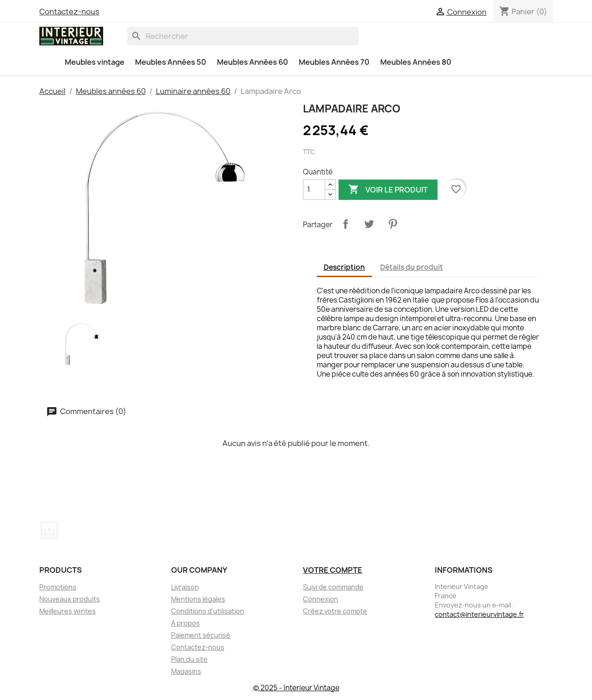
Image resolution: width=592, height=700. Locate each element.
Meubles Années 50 (171, 62)
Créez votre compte (335, 611)
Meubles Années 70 (334, 62)
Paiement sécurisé (201, 635)
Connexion (321, 599)
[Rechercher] (243, 36)
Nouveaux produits (70, 599)
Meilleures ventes (68, 611)
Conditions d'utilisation (208, 611)
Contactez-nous (69, 12)
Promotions (58, 587)
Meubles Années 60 (253, 62)
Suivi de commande (333, 587)
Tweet (369, 224)
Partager (345, 224)
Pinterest (393, 224)
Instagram (49, 530)
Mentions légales (198, 599)
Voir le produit (388, 190)
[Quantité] (314, 190)
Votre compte (333, 570)
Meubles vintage (95, 62)
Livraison (185, 587)
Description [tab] (344, 267)
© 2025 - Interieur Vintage (296, 688)
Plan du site (189, 659)
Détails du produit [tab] (412, 267)
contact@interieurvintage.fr (479, 614)
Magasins (186, 671)
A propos (185, 623)
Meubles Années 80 (416, 62)
